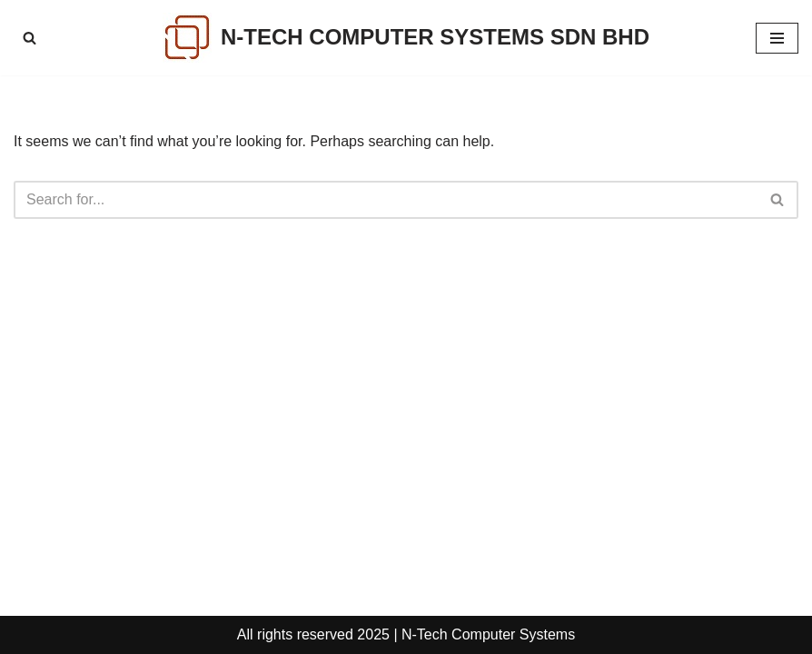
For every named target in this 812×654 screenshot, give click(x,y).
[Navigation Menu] (777, 38)
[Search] (30, 38)
